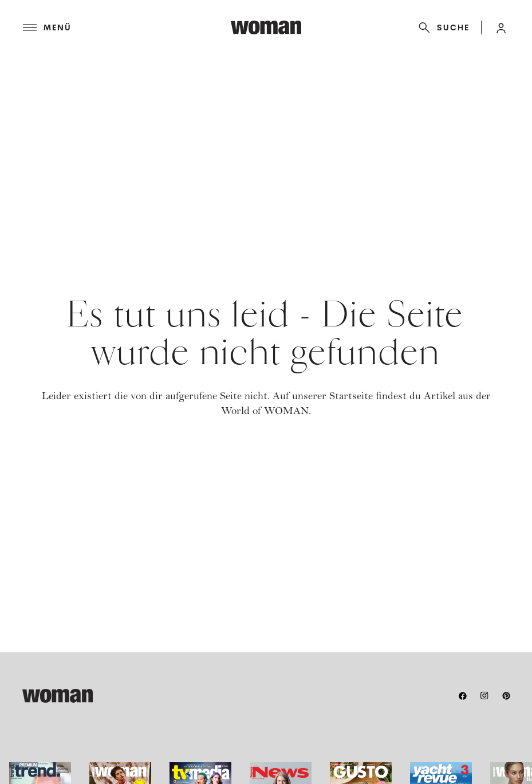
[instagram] (484, 696)
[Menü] (127, 27)
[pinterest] (506, 696)
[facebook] (463, 696)
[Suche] (442, 27)
